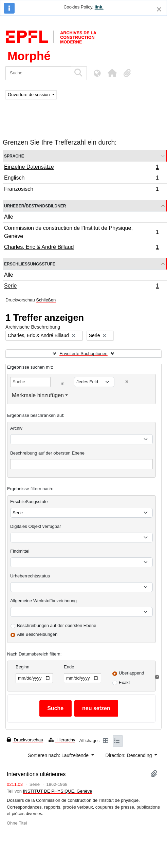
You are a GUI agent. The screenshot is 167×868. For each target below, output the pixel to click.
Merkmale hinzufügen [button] (38, 395)
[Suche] (38, 73)
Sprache (14, 156)
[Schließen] (159, 9)
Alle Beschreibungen (37, 634)
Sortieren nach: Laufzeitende (59, 755)
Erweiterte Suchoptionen (83, 354)
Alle (9, 217)
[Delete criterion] (127, 382)
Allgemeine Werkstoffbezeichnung (43, 601)
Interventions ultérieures (36, 774)
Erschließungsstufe (30, 264)
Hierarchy (62, 740)
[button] (112, 73)
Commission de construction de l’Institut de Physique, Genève (81, 232)
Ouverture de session (29, 95)
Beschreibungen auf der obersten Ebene (57, 625)
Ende (69, 667)
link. (99, 7)
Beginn (22, 667)
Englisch (81, 179)
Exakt (124, 682)
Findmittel (20, 551)
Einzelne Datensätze (81, 168)
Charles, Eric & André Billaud (81, 248)
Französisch (81, 190)
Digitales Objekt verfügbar (36, 526)
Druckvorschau (25, 740)
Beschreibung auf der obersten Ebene (47, 453)
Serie (81, 287)
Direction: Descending (129, 755)
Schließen (46, 300)
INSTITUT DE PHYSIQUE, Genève (58, 791)
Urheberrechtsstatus (30, 576)
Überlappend (131, 673)
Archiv (16, 428)
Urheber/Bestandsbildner (35, 206)
